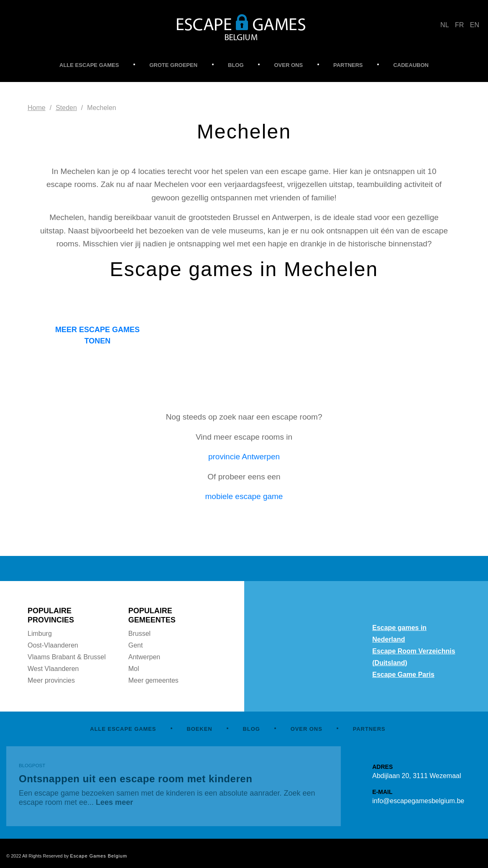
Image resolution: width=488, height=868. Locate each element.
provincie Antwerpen (244, 457)
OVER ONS (288, 65)
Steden (66, 108)
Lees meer (114, 802)
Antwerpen (144, 657)
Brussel (139, 634)
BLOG (236, 65)
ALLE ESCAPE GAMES (89, 65)
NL (445, 25)
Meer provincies (51, 680)
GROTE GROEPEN (173, 65)
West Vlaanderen (53, 669)
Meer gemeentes (153, 680)
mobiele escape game (244, 496)
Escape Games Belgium (98, 856)
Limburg (40, 634)
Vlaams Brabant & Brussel (67, 657)
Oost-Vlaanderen (53, 645)
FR (459, 25)
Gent (136, 645)
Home (37, 108)
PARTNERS (348, 65)
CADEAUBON (411, 65)
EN (475, 25)
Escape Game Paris (403, 675)
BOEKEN (199, 729)
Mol (134, 669)
